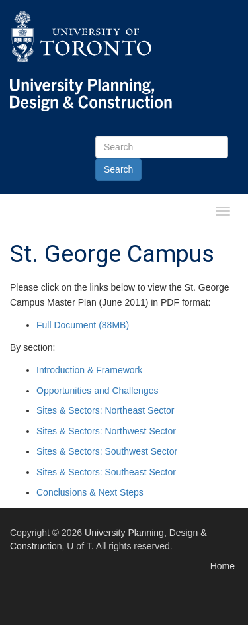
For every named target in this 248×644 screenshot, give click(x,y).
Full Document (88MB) (83, 325)
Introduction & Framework (89, 370)
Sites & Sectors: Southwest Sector (107, 451)
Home (223, 566)
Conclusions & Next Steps (90, 492)
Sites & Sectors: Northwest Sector (106, 431)
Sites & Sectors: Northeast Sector (105, 410)
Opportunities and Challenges (97, 391)
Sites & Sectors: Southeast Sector (106, 472)
